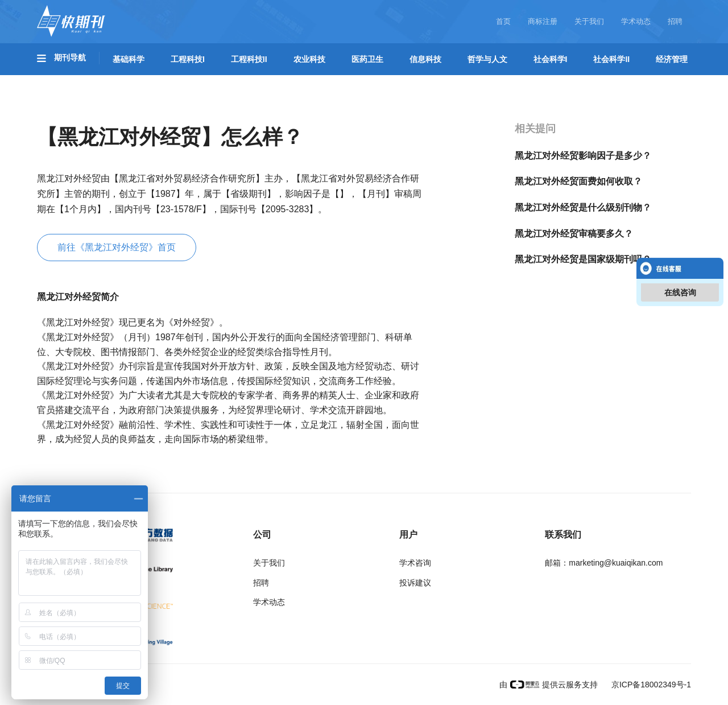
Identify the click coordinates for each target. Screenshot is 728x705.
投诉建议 (415, 583)
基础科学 (129, 59)
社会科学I (551, 59)
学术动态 (636, 21)
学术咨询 (415, 563)
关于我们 (589, 21)
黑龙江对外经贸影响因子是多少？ (583, 156)
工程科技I (188, 59)
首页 (503, 21)
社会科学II (611, 59)
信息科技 (425, 59)
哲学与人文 (487, 59)
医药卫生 (367, 59)
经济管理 (672, 59)
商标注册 (543, 21)
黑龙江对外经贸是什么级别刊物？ (583, 207)
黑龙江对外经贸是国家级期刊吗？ (583, 259)
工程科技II (249, 59)
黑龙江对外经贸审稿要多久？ (574, 234)
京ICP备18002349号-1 (650, 685)
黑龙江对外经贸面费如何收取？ (578, 181)
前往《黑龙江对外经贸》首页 (117, 247)
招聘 (675, 21)
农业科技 (309, 59)
